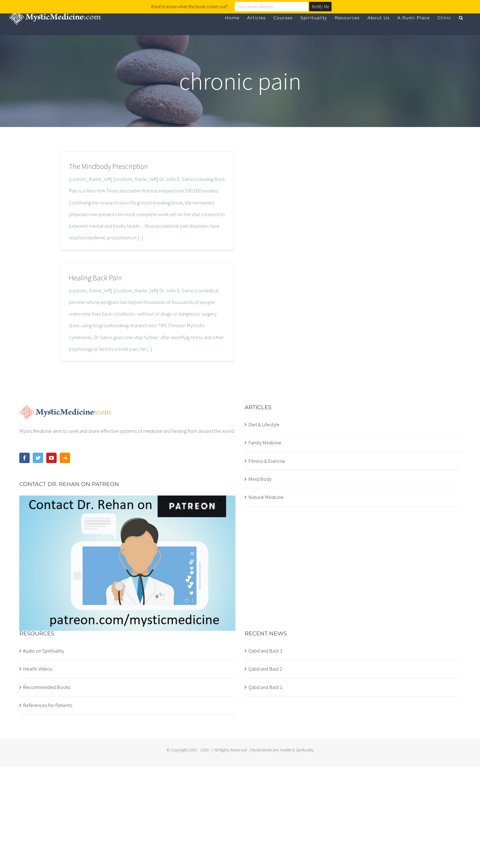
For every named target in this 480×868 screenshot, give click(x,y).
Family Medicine (265, 443)
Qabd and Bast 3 (265, 651)
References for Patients (48, 705)
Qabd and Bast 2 (265, 669)
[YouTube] (51, 458)
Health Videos (38, 669)
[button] (461, 18)
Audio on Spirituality (43, 651)
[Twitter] (38, 458)
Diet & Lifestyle (264, 425)
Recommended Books (47, 687)
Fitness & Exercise (267, 461)
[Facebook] (24, 458)
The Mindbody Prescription (108, 166)
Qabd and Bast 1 (265, 687)
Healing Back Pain (95, 278)
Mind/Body (260, 479)
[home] (65, 410)
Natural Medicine (266, 497)
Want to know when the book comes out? (189, 7)
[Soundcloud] (65, 458)
